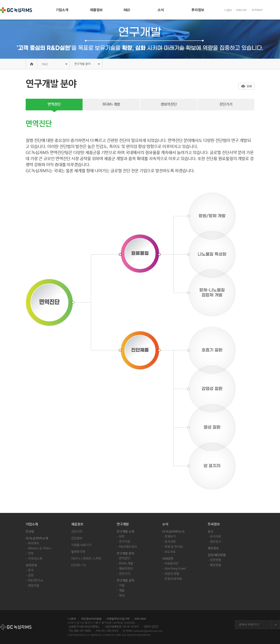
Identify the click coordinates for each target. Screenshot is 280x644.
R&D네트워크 (128, 547)
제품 (122, 591)
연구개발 (123, 524)
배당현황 (216, 565)
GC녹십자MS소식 (173, 532)
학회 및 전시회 (174, 547)
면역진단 (54, 104)
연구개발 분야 (125, 554)
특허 (122, 596)
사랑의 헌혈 (172, 574)
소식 (165, 524)
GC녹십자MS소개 (37, 538)
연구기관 (125, 542)
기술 (122, 585)
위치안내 (31, 565)
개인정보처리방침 (91, 619)
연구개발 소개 (125, 532)
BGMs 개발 (111, 104)
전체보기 (170, 537)
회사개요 (34, 543)
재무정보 (213, 548)
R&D (45, 64)
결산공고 (216, 542)
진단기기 (226, 104)
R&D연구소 (36, 581)
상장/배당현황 (217, 555)
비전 (122, 537)
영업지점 (34, 586)
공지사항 (170, 542)
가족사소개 (35, 559)
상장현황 (216, 560)
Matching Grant (175, 569)
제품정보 (77, 524)
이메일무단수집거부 (118, 619)
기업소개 (32, 524)
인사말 (30, 532)
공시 (210, 532)
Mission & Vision (40, 548)
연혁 (31, 554)
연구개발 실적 (125, 581)
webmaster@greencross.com (148, 631)
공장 (31, 575)
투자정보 (214, 524)
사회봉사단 (171, 564)
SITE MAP (140, 619)
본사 (31, 570)
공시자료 (216, 537)
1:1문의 (72, 619)
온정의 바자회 (173, 579)
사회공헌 (168, 559)
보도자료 (170, 552)
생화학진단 (169, 104)
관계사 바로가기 (249, 624)
